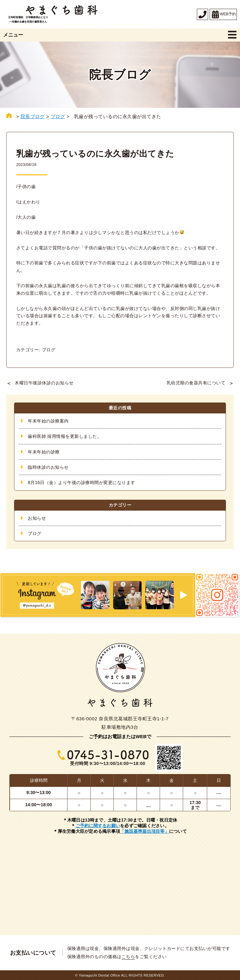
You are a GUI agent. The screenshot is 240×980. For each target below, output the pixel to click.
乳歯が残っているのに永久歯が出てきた (98, 154)
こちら (128, 956)
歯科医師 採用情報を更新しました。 (65, 436)
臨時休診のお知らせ (48, 467)
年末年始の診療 (44, 452)
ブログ (49, 349)
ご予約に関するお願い (98, 826)
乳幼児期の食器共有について (196, 382)
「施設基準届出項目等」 (145, 831)
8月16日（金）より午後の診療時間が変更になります (82, 482)
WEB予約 (223, 14)
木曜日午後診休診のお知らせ (44, 382)
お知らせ (37, 518)
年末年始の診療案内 (48, 421)
